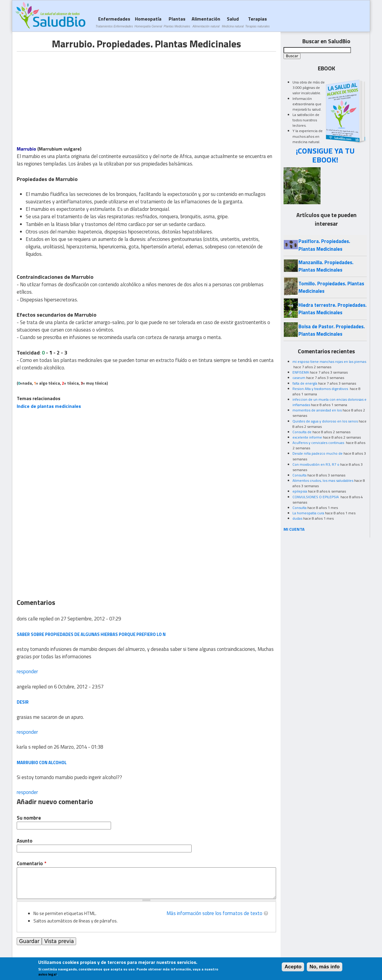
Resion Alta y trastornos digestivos (321, 389)
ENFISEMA (301, 372)
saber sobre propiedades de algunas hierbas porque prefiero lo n (91, 634)
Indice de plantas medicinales (49, 406)
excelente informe (307, 437)
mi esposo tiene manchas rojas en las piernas (329, 361)
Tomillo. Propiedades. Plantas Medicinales (331, 287)
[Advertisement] (67, 93)
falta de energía (305, 383)
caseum (299, 378)
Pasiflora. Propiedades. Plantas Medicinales (324, 245)
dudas (297, 518)
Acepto (293, 967)
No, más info (325, 967)
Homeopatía (148, 22)
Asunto (25, 841)
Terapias (258, 22)
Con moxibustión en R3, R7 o (316, 464)
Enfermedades (114, 22)
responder (27, 671)
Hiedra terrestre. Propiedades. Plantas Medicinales (332, 309)
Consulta (299, 475)
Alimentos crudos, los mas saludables (323, 480)
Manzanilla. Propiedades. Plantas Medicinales (326, 266)
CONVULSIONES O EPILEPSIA (316, 497)
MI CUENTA (294, 529)
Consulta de (302, 432)
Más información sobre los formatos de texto (214, 913)
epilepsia (300, 491)
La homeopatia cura (308, 513)
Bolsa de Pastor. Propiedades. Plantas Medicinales (332, 330)
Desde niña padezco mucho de (318, 453)
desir (23, 702)
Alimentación (206, 22)
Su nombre (29, 818)
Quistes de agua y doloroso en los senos (325, 421)
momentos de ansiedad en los (317, 410)
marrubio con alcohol (42, 763)
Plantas (177, 22)
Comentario (31, 864)
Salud (233, 22)
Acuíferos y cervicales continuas (319, 443)
